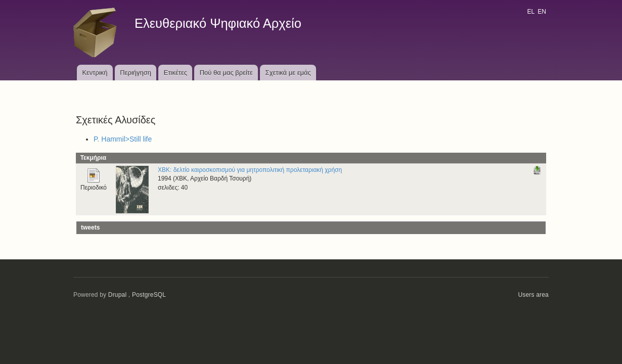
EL (530, 12)
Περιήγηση (136, 73)
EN (542, 12)
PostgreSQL (149, 295)
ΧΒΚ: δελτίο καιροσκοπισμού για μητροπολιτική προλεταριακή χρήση (250, 170)
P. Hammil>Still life (123, 139)
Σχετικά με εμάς (288, 73)
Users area (533, 295)
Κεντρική (95, 73)
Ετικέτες (175, 73)
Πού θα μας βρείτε (226, 73)
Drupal (118, 295)
